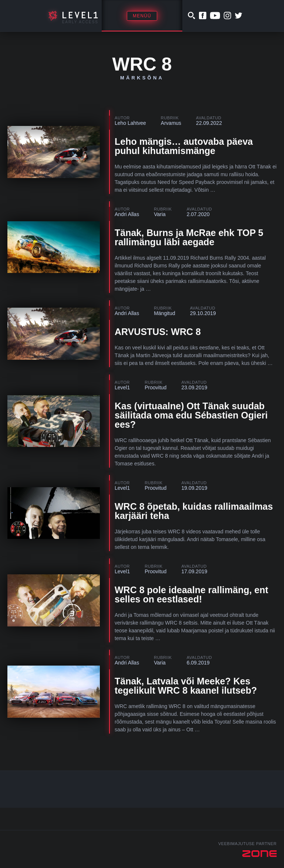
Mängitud (165, 313)
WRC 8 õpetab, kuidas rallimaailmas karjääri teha (194, 511)
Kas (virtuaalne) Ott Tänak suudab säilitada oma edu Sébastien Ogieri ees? (191, 415)
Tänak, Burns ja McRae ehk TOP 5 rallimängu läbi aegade (189, 237)
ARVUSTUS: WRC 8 (158, 332)
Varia (160, 214)
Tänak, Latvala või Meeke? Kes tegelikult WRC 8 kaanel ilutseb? (186, 686)
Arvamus (171, 123)
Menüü (142, 16)
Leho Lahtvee (130, 123)
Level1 (122, 387)
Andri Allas (127, 214)
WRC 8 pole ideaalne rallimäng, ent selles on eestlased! (191, 594)
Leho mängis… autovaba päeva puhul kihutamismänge (184, 146)
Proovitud (155, 387)
